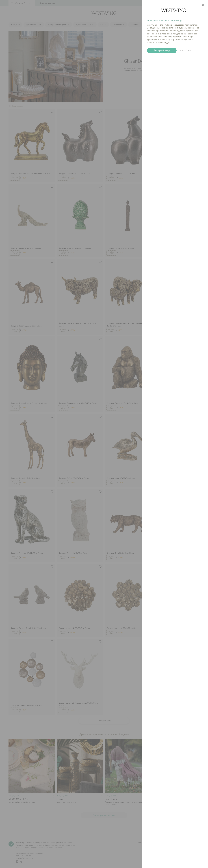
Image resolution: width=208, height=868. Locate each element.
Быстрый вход (162, 51)
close (203, 5)
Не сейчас (185, 50)
